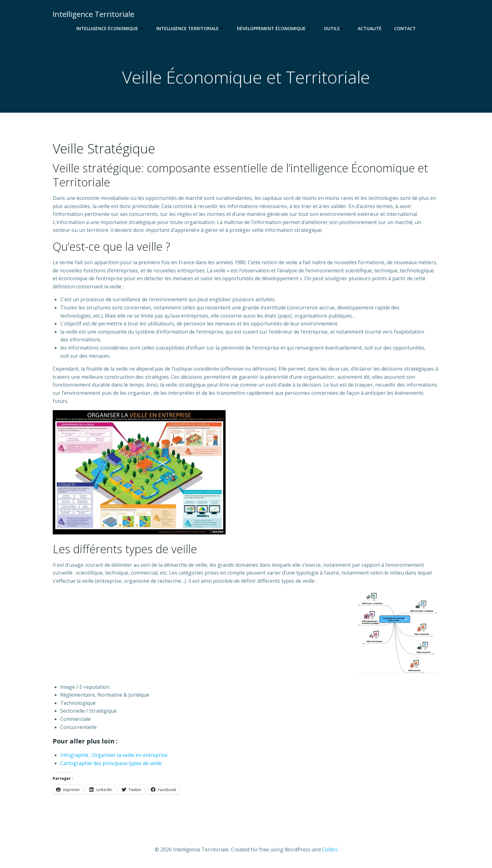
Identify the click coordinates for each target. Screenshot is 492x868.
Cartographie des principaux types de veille (111, 763)
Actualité (370, 28)
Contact (405, 28)
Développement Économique (274, 28)
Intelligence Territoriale (190, 28)
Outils (334, 28)
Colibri (330, 849)
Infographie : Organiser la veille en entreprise (114, 755)
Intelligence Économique (110, 28)
